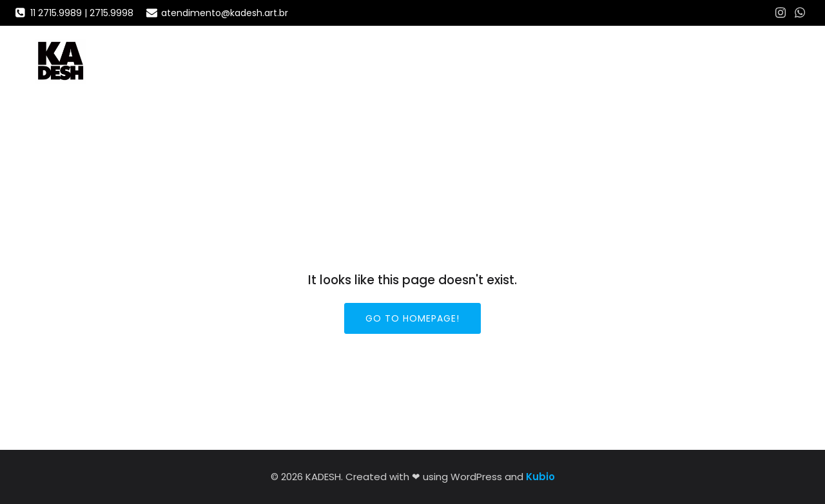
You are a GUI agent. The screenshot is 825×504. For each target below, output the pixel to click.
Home (700, 61)
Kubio (540, 477)
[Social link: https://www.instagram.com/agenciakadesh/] (781, 13)
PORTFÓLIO (762, 61)
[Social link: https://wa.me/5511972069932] (800, 13)
